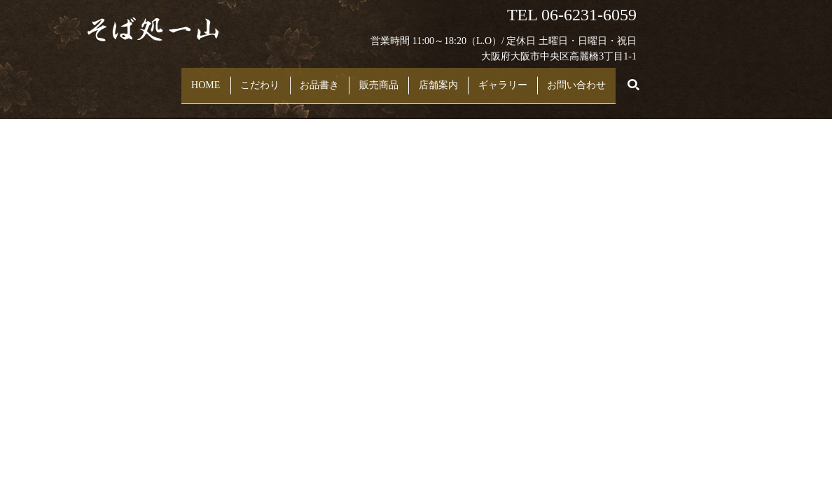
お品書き (312, 78)
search (687, 79)
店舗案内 (460, 78)
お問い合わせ (629, 78)
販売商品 (386, 78)
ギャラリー (540, 78)
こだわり (237, 78)
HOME (168, 78)
